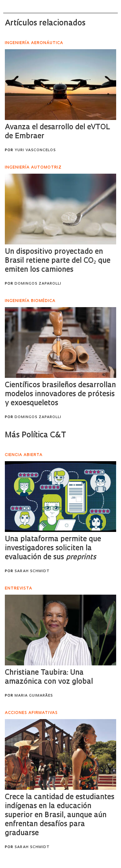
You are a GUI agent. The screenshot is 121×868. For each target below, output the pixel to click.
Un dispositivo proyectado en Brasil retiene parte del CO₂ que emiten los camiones (58, 261)
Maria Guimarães (34, 696)
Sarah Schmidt (32, 571)
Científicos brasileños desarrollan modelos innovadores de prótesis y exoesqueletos (60, 394)
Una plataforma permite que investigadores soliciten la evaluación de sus (53, 548)
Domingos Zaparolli (38, 284)
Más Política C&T (35, 435)
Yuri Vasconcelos (35, 150)
